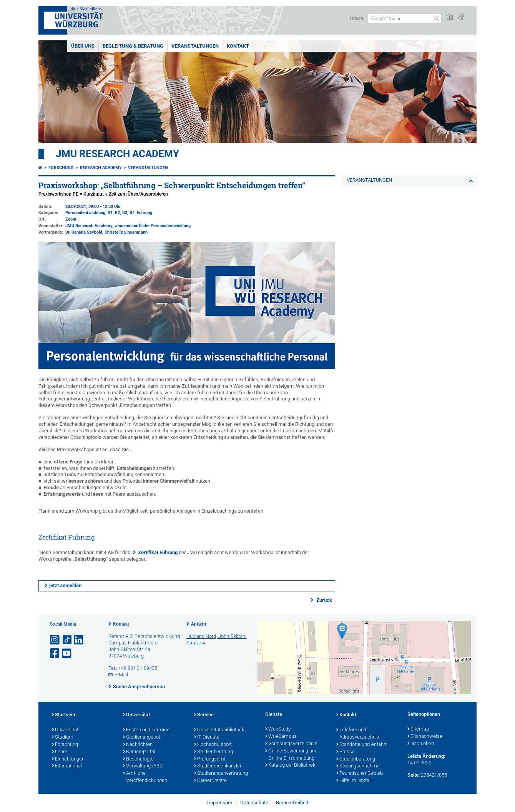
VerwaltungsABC (143, 766)
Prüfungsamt (210, 759)
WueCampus (281, 737)
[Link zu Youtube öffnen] (67, 653)
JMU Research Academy (117, 154)
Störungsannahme (358, 766)
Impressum (220, 803)
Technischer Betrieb (360, 774)
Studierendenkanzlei (218, 766)
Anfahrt (199, 624)
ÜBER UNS (83, 46)
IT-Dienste (207, 737)
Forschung (61, 168)
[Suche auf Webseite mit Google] (405, 19)
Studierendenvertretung (221, 774)
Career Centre (210, 781)
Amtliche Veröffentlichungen (145, 777)
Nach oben (421, 744)
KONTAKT (238, 46)
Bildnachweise (425, 737)
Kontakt (121, 624)
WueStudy (278, 729)
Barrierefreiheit (292, 803)
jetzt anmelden (65, 585)
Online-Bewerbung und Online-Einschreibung (291, 755)
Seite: (414, 775)
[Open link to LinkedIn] (79, 640)
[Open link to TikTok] (67, 640)
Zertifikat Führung (158, 552)
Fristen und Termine (146, 730)
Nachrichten (138, 745)
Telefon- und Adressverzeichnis (358, 734)
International (67, 766)
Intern (357, 18)
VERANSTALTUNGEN (195, 46)
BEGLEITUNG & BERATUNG (133, 46)
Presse (346, 752)
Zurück (324, 600)
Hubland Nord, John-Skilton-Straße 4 (217, 639)
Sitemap (418, 729)
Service (204, 715)
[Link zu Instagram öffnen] (55, 640)
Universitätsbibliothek (219, 730)
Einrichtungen (68, 759)
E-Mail (121, 675)
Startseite (64, 715)
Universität (65, 730)
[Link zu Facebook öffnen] (55, 653)
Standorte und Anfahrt (361, 745)
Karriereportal (139, 752)
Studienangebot (142, 737)
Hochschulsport (213, 745)
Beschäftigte (138, 759)
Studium (63, 737)
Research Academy (101, 168)
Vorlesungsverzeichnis (291, 744)
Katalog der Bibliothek (290, 766)
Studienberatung (213, 752)
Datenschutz (254, 803)
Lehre (60, 752)
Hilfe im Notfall (354, 781)
